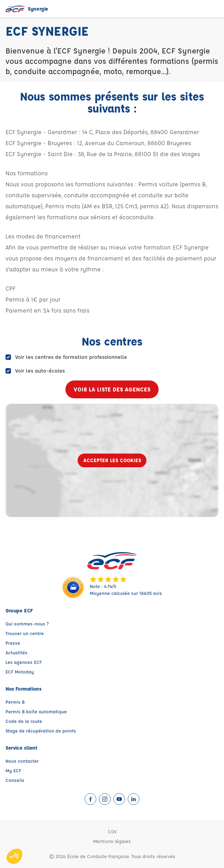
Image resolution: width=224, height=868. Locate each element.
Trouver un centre (25, 633)
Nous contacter (22, 761)
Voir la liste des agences (112, 389)
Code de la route (24, 721)
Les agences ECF (24, 662)
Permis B (15, 702)
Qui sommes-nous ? (27, 624)
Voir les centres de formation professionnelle (71, 357)
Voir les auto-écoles (40, 371)
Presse (13, 643)
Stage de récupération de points (41, 731)
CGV (112, 831)
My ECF (13, 770)
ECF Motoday (20, 672)
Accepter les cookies (112, 460)
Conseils (15, 780)
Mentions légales (112, 841)
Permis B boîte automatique (36, 711)
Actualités (16, 652)
